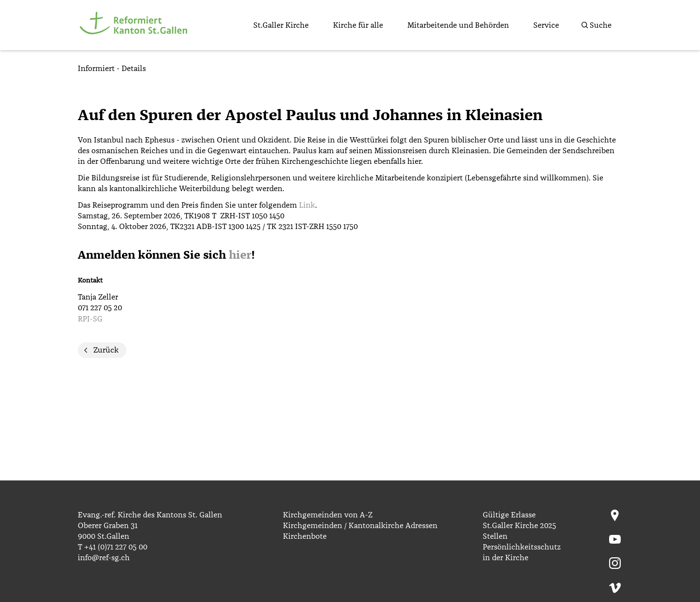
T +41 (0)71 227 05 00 (113, 547)
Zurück (106, 350)
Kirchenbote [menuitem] (305, 536)
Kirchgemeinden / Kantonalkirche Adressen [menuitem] (360, 526)
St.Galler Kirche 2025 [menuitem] (519, 526)
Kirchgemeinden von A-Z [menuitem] (328, 515)
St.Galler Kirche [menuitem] (281, 25)
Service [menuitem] (546, 25)
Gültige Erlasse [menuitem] (509, 515)
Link (307, 205)
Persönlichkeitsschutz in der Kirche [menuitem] (522, 552)
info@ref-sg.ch (104, 558)
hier (240, 255)
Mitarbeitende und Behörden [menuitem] (458, 25)
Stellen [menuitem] (495, 536)
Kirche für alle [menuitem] (358, 25)
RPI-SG (90, 319)
